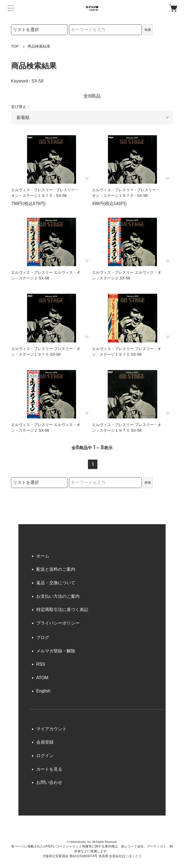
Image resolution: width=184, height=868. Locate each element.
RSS (41, 664)
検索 (148, 30)
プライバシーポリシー (58, 623)
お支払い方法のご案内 (58, 596)
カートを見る (49, 769)
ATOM (42, 678)
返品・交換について (56, 583)
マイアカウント (51, 729)
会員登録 (45, 742)
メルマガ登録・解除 (56, 651)
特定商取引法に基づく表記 (62, 610)
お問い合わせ (49, 782)
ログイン (45, 756)
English (43, 691)
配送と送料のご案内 (56, 569)
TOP (15, 46)
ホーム (43, 556)
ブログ (43, 637)
